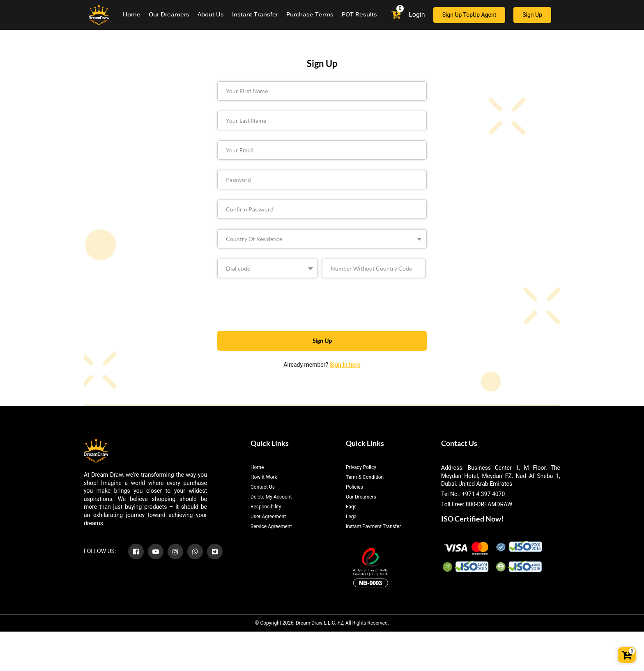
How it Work (264, 477)
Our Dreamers (169, 15)
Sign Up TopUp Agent (469, 15)
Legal (352, 517)
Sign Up (532, 15)
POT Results (359, 15)
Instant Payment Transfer (373, 526)
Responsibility (266, 507)
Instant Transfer (255, 15)
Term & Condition (365, 477)
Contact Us (263, 487)
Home (132, 15)
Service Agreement (271, 526)
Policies (354, 487)
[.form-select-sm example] (322, 239)
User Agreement (268, 517)
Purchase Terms (310, 15)
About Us (211, 15)
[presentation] (294, 304)
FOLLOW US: (100, 551)
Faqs (351, 507)
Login (417, 15)
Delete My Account (271, 497)
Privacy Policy (361, 467)
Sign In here (345, 365)
